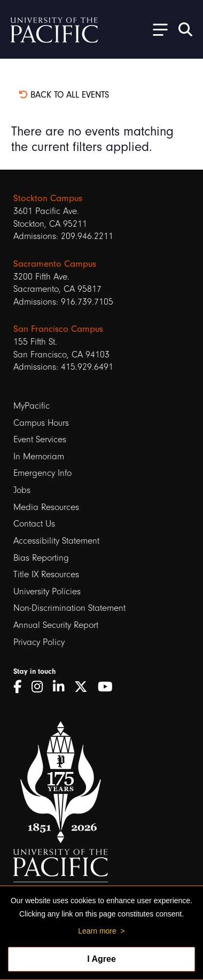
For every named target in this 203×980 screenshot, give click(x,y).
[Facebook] (21, 687)
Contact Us (34, 524)
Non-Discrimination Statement (69, 608)
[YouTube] (109, 687)
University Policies (47, 591)
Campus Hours (41, 423)
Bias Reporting (41, 558)
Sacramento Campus (55, 264)
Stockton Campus (48, 198)
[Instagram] (41, 687)
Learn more (97, 931)
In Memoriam (39, 456)
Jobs (22, 490)
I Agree (101, 959)
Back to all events (64, 95)
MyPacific (32, 406)
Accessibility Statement (56, 541)
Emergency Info (42, 473)
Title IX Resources (46, 574)
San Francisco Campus (58, 329)
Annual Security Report (56, 625)
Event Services (40, 439)
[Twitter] (85, 687)
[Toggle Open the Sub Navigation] (157, 29)
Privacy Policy (39, 642)
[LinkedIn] (62, 687)
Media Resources (46, 507)
